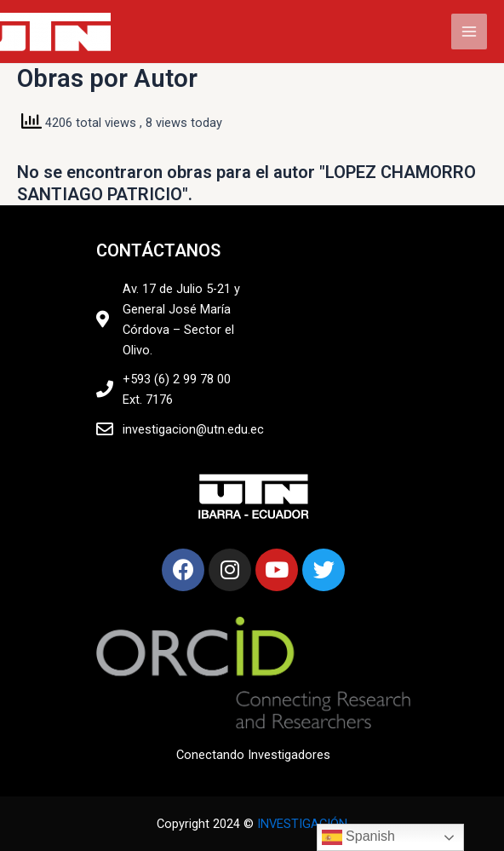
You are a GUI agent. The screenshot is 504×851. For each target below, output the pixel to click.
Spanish (358, 837)
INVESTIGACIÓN (302, 824)
